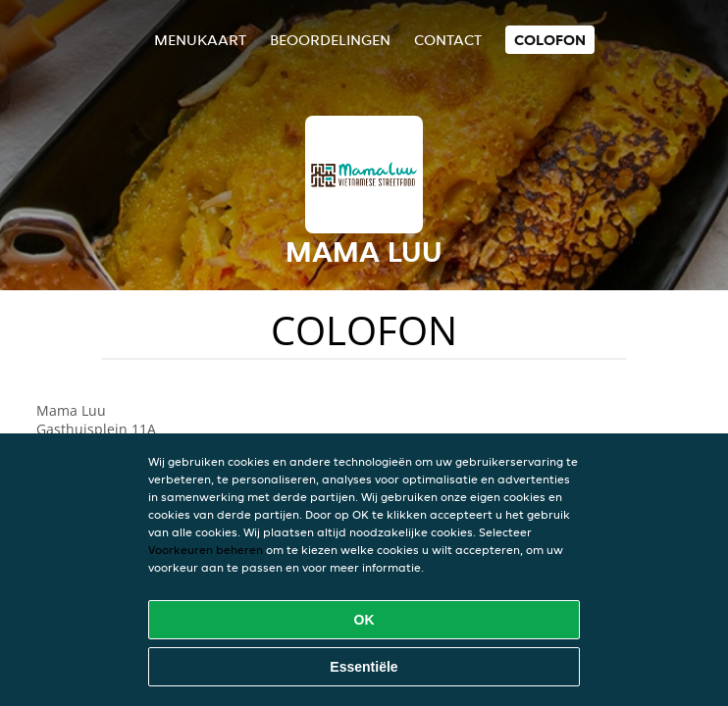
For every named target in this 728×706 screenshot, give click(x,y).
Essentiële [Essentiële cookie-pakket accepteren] (364, 667)
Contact (448, 40)
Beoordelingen (330, 40)
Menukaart (200, 40)
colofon (550, 40)
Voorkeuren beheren (206, 550)
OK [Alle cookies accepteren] (364, 620)
